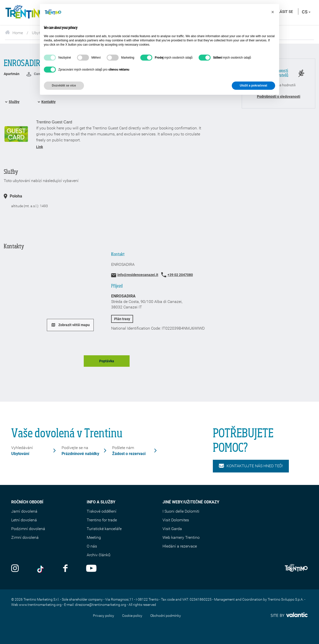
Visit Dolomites (176, 520)
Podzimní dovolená (28, 529)
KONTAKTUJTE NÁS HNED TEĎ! (251, 466)
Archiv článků (99, 555)
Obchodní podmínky (166, 616)
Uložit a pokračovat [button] (253, 86)
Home (14, 33)
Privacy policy (104, 616)
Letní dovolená (24, 520)
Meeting (94, 537)
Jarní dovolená (24, 511)
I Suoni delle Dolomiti (181, 511)
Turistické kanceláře (104, 529)
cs (306, 12)
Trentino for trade (102, 520)
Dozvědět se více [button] (64, 86)
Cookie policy (132, 616)
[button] (273, 12)
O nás (92, 546)
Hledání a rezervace (180, 546)
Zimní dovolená (25, 537)
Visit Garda (172, 529)
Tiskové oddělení (102, 511)
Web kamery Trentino (181, 537)
